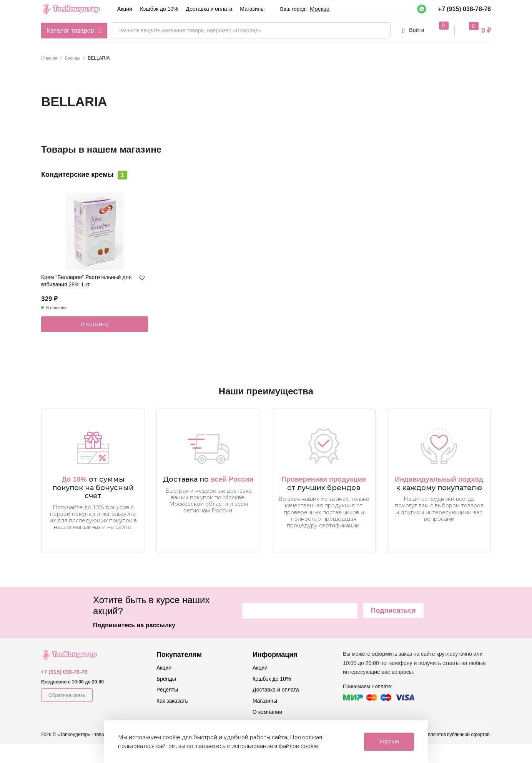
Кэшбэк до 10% (159, 9)
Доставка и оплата (209, 9)
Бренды (166, 679)
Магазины (252, 9)
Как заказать (172, 701)
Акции (125, 9)
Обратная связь (67, 695)
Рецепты (167, 690)
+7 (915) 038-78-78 (465, 9)
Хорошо (389, 741)
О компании (267, 712)
